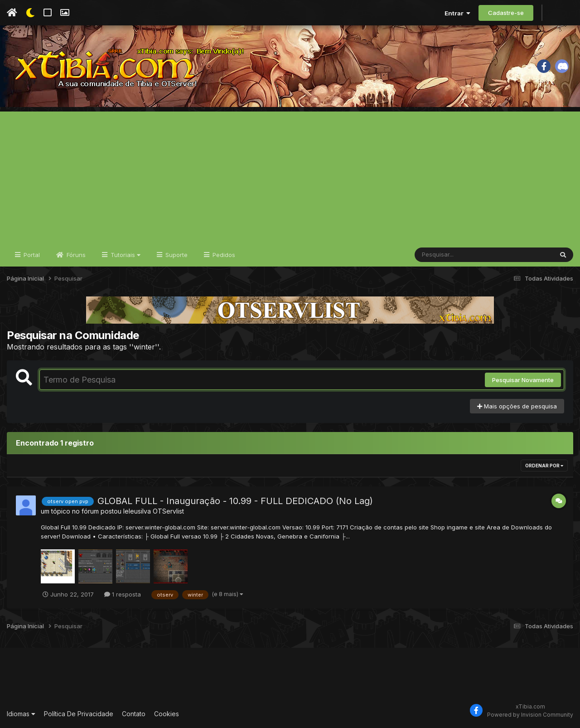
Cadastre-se (506, 13)
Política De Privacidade (79, 714)
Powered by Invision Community (530, 715)
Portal (31, 255)
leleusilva (137, 511)
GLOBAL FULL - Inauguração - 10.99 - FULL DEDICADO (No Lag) (235, 501)
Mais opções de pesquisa (517, 406)
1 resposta (123, 594)
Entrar (457, 13)
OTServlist (168, 511)
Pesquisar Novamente (523, 380)
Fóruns (75, 255)
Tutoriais (125, 255)
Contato (134, 714)
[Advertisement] (290, 175)
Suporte (176, 255)
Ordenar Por (544, 466)
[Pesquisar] (449, 255)
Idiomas (21, 714)
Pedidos (223, 255)
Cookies (167, 714)
